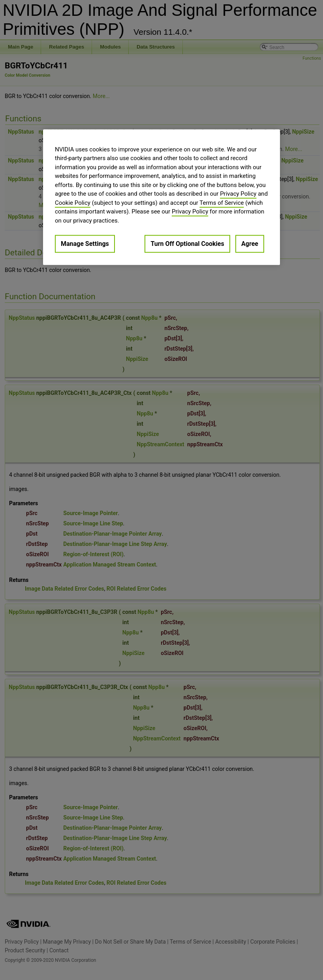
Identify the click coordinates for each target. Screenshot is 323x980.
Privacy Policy (238, 194)
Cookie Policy (73, 203)
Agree (250, 244)
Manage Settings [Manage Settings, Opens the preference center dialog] (85, 244)
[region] (161, 197)
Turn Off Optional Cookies (187, 244)
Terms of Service (222, 203)
